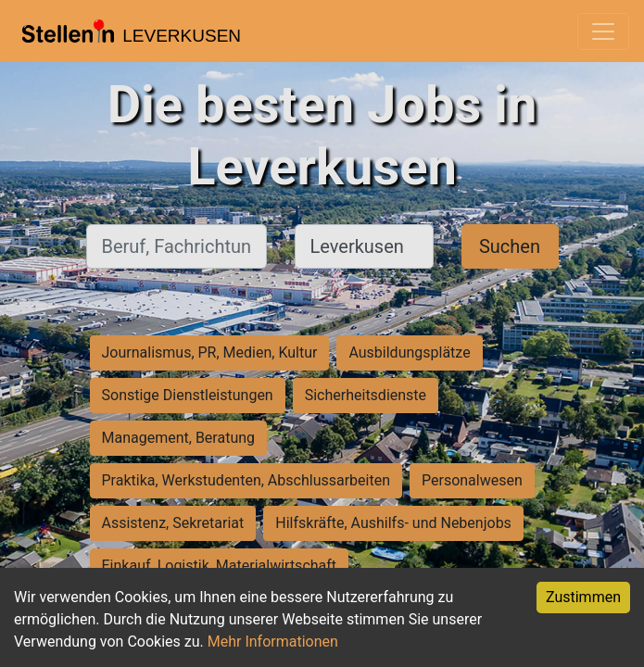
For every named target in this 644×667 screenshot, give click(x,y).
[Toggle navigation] (603, 31)
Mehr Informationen (273, 642)
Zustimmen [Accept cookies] (583, 597)
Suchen (510, 246)
